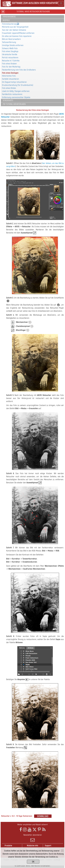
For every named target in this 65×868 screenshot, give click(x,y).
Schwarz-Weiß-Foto (10, 48)
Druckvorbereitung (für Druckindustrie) (18, 85)
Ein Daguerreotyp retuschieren (14, 82)
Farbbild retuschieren (10, 79)
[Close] (62, 851)
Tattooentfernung (9, 42)
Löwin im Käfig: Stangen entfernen (16, 91)
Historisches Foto (9, 76)
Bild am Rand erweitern (11, 39)
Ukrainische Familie (10, 54)
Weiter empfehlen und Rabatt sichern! (32, 825)
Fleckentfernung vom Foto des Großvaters (19, 70)
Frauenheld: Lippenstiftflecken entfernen (18, 33)
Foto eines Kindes (9, 88)
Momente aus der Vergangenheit (15, 27)
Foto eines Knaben (9, 64)
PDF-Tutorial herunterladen (14, 104)
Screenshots (8, 101)
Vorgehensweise (9, 17)
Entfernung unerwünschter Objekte (16, 97)
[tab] (32, 17)
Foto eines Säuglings (10, 51)
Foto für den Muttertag (11, 67)
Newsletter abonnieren (32, 838)
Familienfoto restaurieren (12, 94)
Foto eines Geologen (10, 73)
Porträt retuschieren (10, 58)
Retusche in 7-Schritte (11, 61)
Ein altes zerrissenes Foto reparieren (17, 36)
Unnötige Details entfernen (13, 45)
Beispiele (6, 20)
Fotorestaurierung (10, 24)
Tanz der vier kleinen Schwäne (14, 30)
